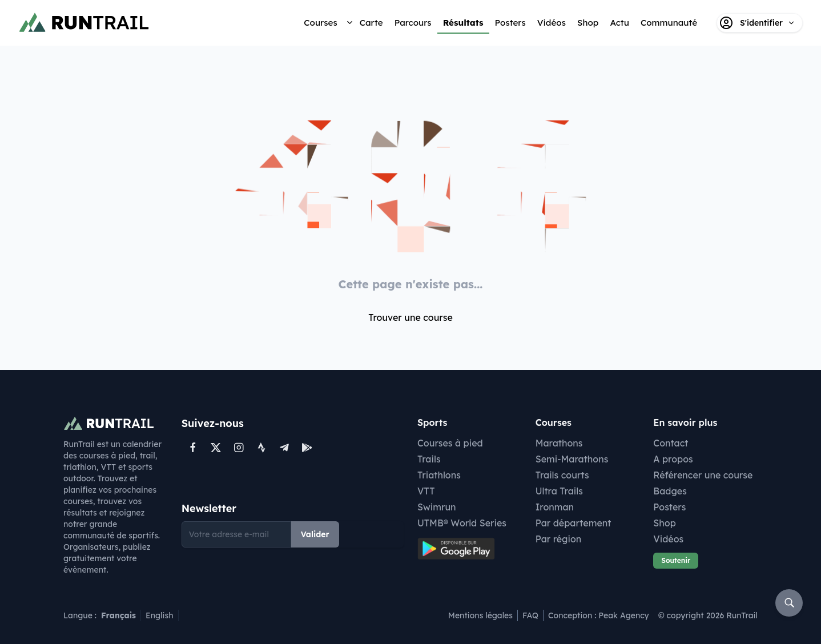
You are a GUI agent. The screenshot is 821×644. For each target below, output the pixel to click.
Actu (619, 23)
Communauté (669, 23)
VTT (426, 491)
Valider (315, 534)
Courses (320, 23)
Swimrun (437, 507)
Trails (429, 459)
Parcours (413, 23)
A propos (673, 459)
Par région (559, 539)
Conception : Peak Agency (599, 615)
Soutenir (676, 560)
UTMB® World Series (462, 523)
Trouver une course (410, 317)
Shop (588, 23)
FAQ (530, 615)
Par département (574, 523)
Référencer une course (703, 475)
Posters (510, 23)
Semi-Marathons (572, 459)
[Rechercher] (789, 603)
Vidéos (552, 23)
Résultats (463, 23)
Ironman (555, 507)
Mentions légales (480, 615)
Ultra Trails (559, 491)
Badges (670, 491)
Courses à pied (450, 443)
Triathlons (439, 475)
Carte (371, 23)
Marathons (559, 443)
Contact (671, 443)
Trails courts (562, 475)
